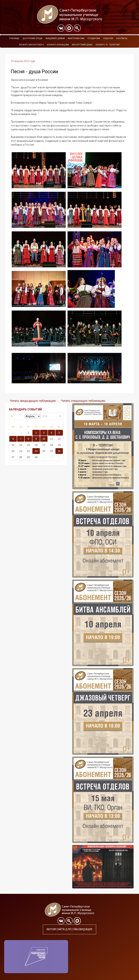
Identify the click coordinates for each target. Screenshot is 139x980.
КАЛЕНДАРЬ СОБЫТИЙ (25, 409)
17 (44, 445)
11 (51, 439)
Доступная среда (32, 38)
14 (21, 445)
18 (51, 445)
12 (59, 439)
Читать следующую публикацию (83, 401)
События (108, 38)
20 (13, 451)
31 (21, 433)
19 (59, 445)
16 (36, 445)
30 (13, 433)
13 (13, 445)
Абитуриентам (76, 38)
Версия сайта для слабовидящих (69, 929)
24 (44, 451)
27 (13, 457)
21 (21, 451)
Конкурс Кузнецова (58, 45)
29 (28, 457)
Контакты (122, 38)
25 (51, 451)
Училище (14, 38)
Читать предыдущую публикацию (33, 401)
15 (28, 445)
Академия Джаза (55, 38)
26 (59, 451)
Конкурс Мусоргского (31, 45)
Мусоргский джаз (82, 45)
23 (36, 451)
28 (21, 457)
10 (44, 439)
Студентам (94, 38)
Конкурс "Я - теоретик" (108, 45)
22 (28, 451)
